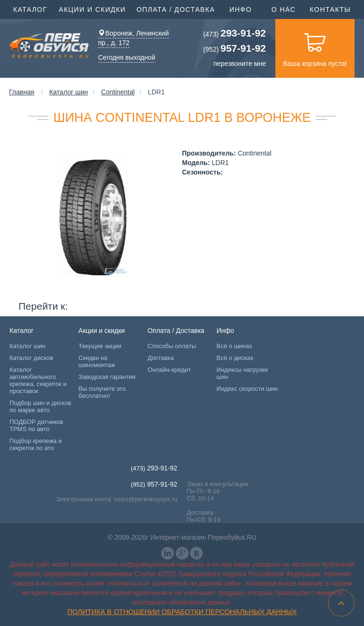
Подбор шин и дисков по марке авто (40, 406)
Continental (118, 92)
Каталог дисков (31, 358)
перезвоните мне (240, 64)
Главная (22, 92)
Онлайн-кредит (169, 370)
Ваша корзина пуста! (315, 48)
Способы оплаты (172, 346)
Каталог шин (69, 92)
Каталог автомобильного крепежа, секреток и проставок (38, 380)
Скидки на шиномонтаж (97, 361)
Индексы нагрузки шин (242, 373)
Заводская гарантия (107, 377)
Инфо (242, 9)
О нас (284, 9)
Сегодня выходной (127, 57)
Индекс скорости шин (247, 389)
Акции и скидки (93, 9)
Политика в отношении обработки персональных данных (182, 612)
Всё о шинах (234, 346)
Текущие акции (100, 346)
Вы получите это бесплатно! (102, 392)
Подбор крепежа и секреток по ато (36, 444)
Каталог (32, 9)
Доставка (161, 358)
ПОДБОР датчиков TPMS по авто (36, 425)
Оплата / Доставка (177, 9)
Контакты (330, 9)
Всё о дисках (235, 358)
